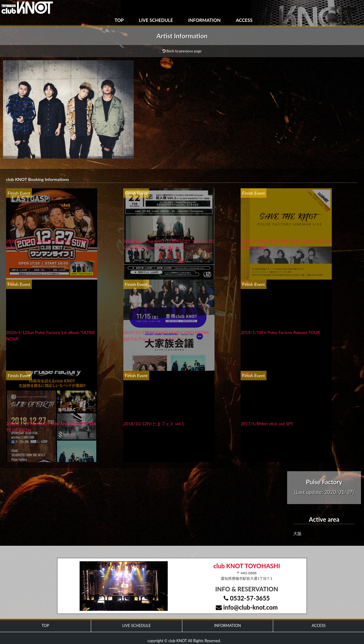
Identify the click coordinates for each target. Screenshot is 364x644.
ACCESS (244, 20)
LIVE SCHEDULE (156, 20)
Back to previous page (182, 51)
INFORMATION (204, 20)
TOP (119, 20)
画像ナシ (15, 283)
